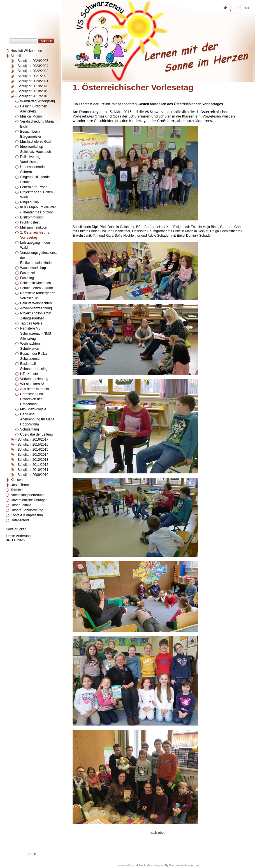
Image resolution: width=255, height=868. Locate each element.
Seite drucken (16, 529)
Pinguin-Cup (29, 202)
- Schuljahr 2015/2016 (32, 445)
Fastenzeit (28, 273)
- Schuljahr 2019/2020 (32, 86)
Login (32, 854)
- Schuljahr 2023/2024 (32, 66)
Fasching (27, 278)
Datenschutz (20, 520)
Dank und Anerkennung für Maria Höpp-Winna (37, 419)
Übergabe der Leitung (36, 434)
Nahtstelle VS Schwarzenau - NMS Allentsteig (36, 333)
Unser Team (20, 485)
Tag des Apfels (31, 323)
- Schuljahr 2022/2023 (32, 71)
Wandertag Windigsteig (38, 101)
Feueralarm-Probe (34, 187)
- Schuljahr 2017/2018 (32, 96)
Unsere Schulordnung (27, 510)
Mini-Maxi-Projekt (33, 409)
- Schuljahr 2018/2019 (32, 91)
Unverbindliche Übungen (29, 500)
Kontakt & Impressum (27, 515)
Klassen (17, 480)
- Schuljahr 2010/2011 (32, 470)
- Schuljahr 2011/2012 (32, 465)
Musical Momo (31, 116)
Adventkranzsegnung (36, 308)
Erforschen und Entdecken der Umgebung (32, 399)
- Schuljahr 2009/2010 (32, 475)
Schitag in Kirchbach (35, 283)
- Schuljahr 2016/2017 (32, 439)
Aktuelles (18, 56)
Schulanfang (30, 429)
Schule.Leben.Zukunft (37, 288)
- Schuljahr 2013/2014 (32, 455)
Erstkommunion (32, 217)
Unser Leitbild (21, 505)
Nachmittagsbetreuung (28, 495)
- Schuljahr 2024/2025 (32, 61)
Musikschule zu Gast (36, 142)
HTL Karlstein (30, 374)
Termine (17, 490)
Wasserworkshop (33, 268)
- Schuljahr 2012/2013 (32, 460)
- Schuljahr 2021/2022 (32, 76)
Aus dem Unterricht (35, 389)
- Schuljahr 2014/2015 (32, 450)
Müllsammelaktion (34, 227)
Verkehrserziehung (34, 379)
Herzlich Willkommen (26, 51)
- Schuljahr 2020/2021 (32, 81)
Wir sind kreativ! (32, 384)
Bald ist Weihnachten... (37, 303)
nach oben (157, 833)
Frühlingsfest (30, 222)
